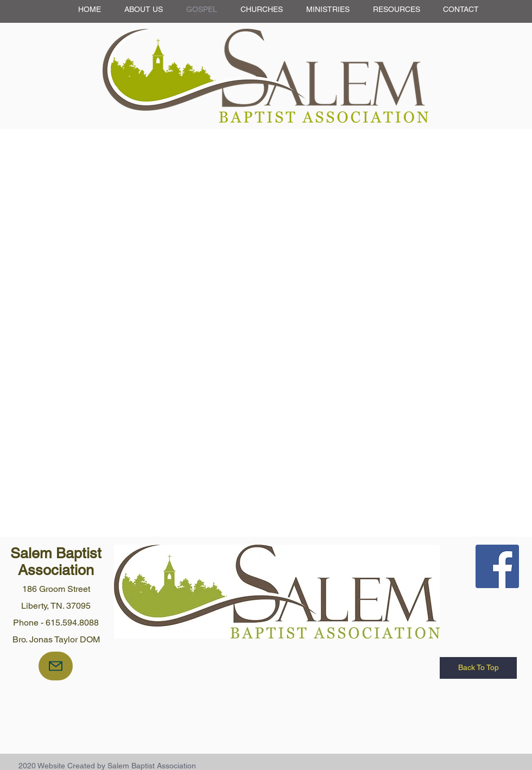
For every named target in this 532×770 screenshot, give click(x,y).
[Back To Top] (478, 668)
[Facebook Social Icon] (497, 566)
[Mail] (56, 666)
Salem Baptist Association (56, 561)
